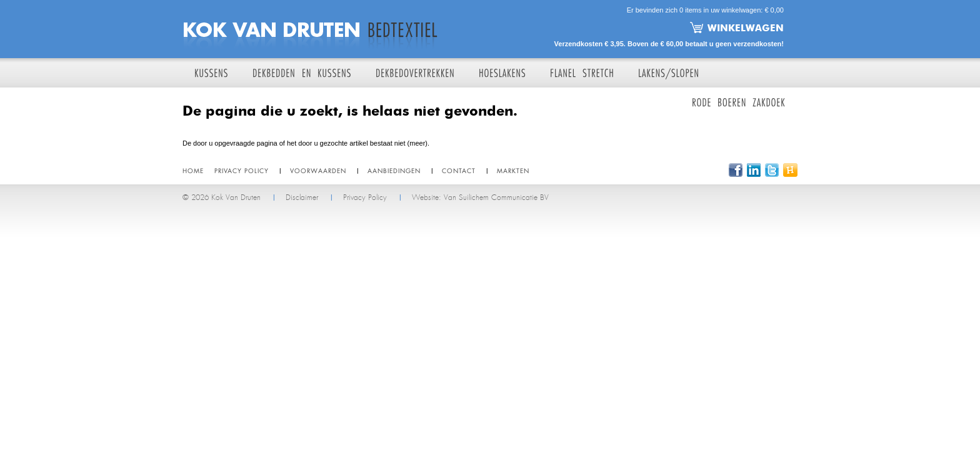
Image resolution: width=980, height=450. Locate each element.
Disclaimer (302, 197)
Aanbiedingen (394, 171)
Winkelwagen (746, 27)
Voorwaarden (318, 171)
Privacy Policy (365, 197)
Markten (513, 171)
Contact (459, 171)
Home (193, 171)
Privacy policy (242, 171)
